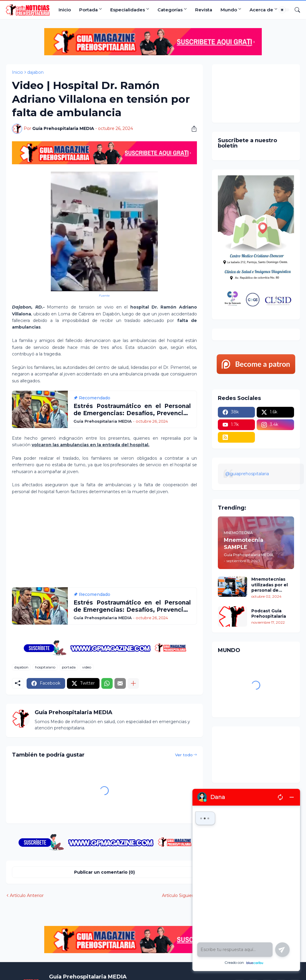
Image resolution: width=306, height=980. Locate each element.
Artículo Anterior (27, 895)
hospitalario (45, 667)
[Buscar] (295, 10)
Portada (88, 10)
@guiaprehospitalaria (247, 474)
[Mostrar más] (133, 683)
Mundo (229, 10)
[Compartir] (192, 129)
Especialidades (128, 10)
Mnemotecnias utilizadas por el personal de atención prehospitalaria (270, 585)
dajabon (35, 72)
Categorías (170, 10)
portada (69, 667)
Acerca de (261, 10)
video (87, 667)
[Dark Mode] (284, 10)
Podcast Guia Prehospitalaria (269, 614)
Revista (204, 10)
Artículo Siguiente (180, 895)
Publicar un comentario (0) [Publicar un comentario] (104, 872)
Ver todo (184, 755)
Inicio (65, 10)
